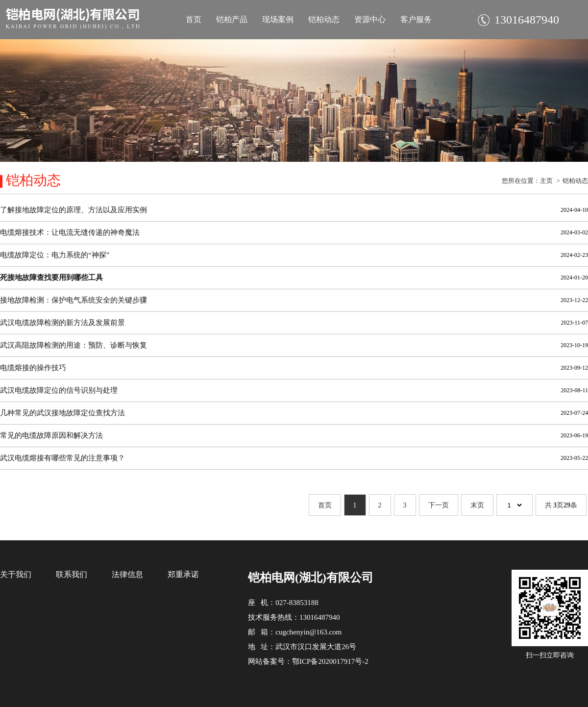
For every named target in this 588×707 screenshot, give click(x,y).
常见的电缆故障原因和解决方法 (51, 435)
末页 (477, 505)
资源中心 (370, 19)
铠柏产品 (232, 19)
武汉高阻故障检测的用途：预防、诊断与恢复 (73, 345)
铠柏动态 (324, 19)
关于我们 (16, 574)
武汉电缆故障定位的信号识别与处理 (59, 390)
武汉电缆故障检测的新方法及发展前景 (62, 323)
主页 (546, 181)
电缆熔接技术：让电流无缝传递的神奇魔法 (70, 232)
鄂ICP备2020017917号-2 (330, 661)
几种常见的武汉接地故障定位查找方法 (62, 413)
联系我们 (72, 574)
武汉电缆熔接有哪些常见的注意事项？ (62, 458)
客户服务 (416, 19)
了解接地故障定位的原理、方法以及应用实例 (73, 210)
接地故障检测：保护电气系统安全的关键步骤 (73, 300)
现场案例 (278, 19)
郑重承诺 (183, 574)
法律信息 (127, 574)
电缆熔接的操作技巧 (33, 368)
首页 (194, 19)
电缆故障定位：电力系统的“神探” (55, 255)
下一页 (439, 505)
